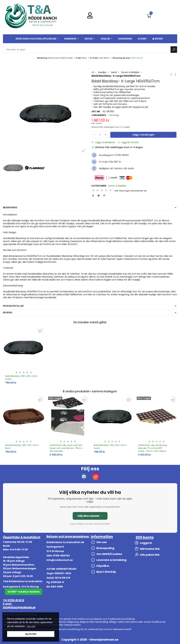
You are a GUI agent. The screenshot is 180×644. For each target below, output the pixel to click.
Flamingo (114, 115)
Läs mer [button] (31, 626)
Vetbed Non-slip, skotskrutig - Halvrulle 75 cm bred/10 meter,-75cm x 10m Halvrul (153, 448)
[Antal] (100, 135)
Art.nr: (96, 112)
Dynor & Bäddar (117, 186)
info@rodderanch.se (60, 560)
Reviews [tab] (8, 313)
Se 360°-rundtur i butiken (24, 592)
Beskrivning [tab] (10, 207)
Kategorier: (99, 186)
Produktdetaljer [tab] (13, 306)
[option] (46, 113)
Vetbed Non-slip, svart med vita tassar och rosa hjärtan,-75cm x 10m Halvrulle (66, 448)
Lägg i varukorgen (143, 135)
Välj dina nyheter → (90, 516)
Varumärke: (99, 115)
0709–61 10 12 (137, 58)
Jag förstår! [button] (31, 634)
